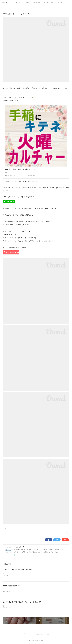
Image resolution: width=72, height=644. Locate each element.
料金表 (27, 3)
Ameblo (60, 3)
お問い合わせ (36, 3)
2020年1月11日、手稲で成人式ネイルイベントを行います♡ (22, 602)
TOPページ (5, 3)
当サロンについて (49, 3)
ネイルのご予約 (17, 3)
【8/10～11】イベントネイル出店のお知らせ (17, 569)
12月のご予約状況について (12, 586)
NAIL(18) (5, 528)
